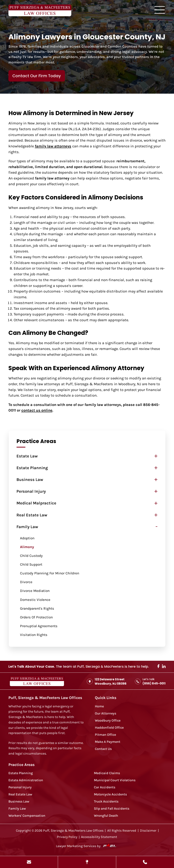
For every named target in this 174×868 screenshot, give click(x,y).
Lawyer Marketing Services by (87, 846)
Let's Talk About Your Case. (32, 667)
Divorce (26, 582)
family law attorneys (53, 146)
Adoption (27, 538)
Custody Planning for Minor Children (50, 573)
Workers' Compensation (27, 816)
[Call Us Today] (145, 862)
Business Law (30, 480)
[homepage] (37, 681)
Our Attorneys (106, 713)
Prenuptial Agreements (39, 626)
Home (99, 706)
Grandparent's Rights (37, 609)
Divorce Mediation (35, 591)
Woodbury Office (108, 721)
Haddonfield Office (109, 728)
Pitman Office (105, 735)
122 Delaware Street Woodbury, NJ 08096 (107, 681)
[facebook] (158, 667)
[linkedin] (164, 667)
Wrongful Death (106, 816)
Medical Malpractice (36, 503)
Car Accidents (105, 787)
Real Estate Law (32, 515)
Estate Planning (32, 468)
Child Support (31, 564)
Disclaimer (148, 831)
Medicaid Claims (107, 773)
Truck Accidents (106, 801)
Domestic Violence (35, 600)
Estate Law (27, 456)
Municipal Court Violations (115, 780)
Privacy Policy (67, 837)
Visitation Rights (34, 635)
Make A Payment (108, 742)
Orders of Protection (36, 617)
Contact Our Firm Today (37, 76)
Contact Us (103, 749)
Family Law (27, 527)
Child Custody (31, 556)
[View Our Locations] (87, 862)
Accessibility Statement (99, 837)
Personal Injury (31, 491)
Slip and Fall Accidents (112, 809)
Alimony (27, 547)
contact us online (37, 410)
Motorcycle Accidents (110, 794)
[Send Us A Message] (29, 862)
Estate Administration (26, 780)
